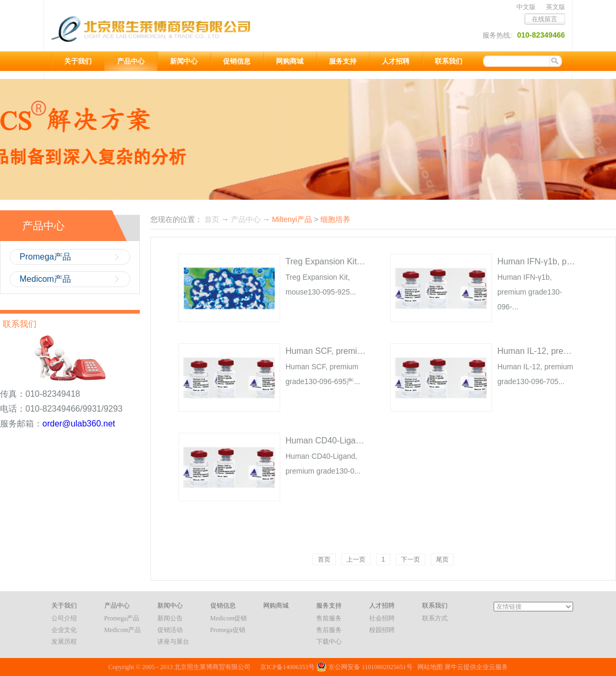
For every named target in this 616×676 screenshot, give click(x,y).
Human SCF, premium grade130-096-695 (363, 351)
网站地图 (428, 667)
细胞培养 (335, 219)
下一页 (410, 559)
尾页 (442, 559)
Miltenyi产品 (292, 219)
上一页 (356, 559)
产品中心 (246, 219)
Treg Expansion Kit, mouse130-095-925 (360, 261)
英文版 (556, 7)
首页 (324, 559)
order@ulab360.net (79, 424)
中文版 (526, 7)
